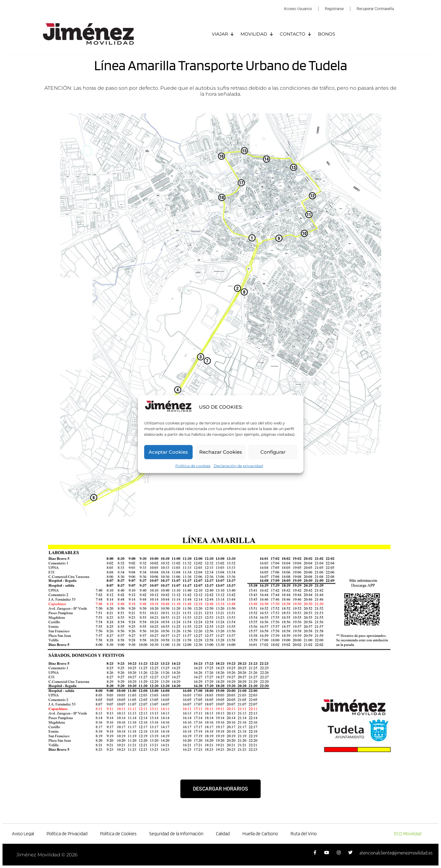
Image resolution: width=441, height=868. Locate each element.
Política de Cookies (118, 834)
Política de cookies (193, 465)
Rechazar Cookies (221, 452)
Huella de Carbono (260, 834)
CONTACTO (296, 34)
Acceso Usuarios (298, 9)
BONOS (327, 34)
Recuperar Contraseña (375, 9)
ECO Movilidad (408, 834)
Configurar (273, 452)
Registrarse (334, 9)
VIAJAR (223, 34)
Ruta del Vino (304, 834)
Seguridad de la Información (176, 834)
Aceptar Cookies (168, 452)
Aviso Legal (23, 834)
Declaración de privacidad (238, 465)
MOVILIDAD (257, 34)
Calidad (223, 834)
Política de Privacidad (67, 834)
